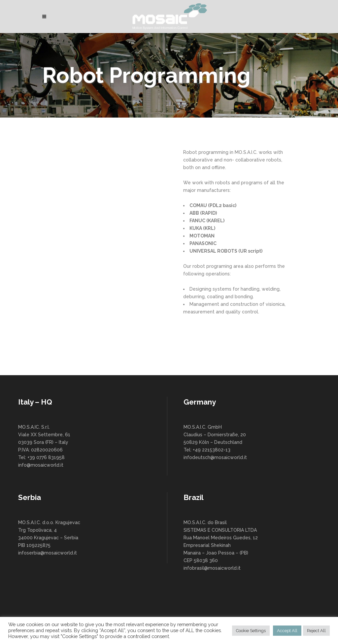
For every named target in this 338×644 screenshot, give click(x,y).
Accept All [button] (287, 631)
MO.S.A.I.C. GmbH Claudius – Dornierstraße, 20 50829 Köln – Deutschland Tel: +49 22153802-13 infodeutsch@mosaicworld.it (215, 442)
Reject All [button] (316, 631)
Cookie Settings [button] (251, 631)
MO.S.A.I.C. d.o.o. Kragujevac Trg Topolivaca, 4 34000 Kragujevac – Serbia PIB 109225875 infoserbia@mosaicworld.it (49, 538)
